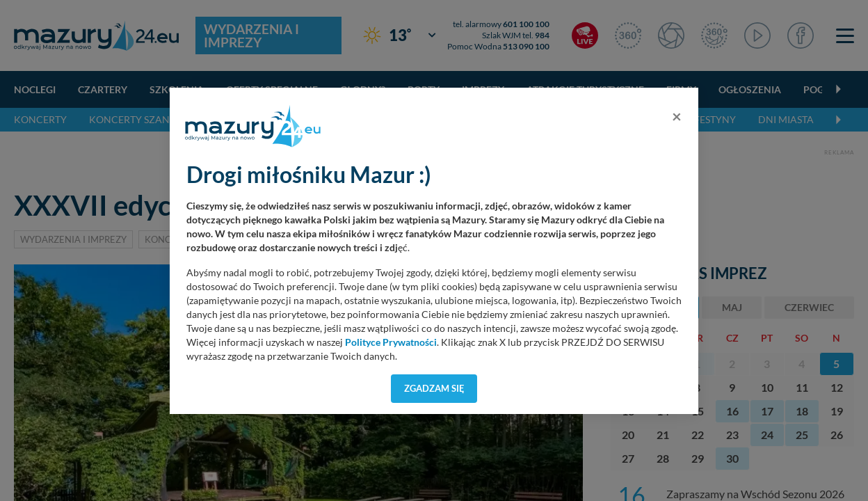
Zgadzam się (434, 388)
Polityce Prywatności (391, 342)
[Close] (677, 116)
